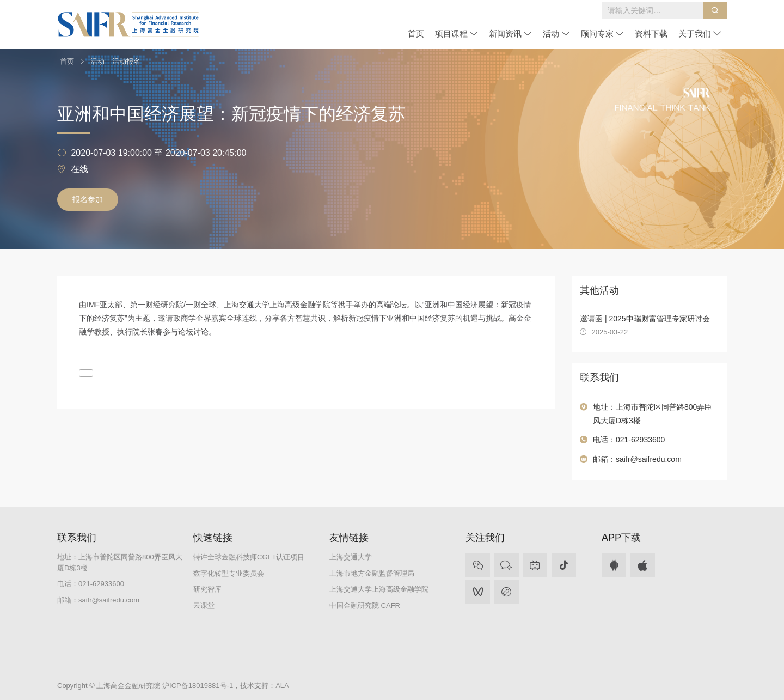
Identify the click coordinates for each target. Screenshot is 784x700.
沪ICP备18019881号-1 (198, 686)
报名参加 (88, 199)
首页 (416, 34)
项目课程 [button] (457, 34)
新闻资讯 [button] (510, 34)
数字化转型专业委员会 (229, 573)
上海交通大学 (351, 557)
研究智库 (207, 589)
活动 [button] (556, 34)
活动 (97, 61)
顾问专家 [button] (602, 34)
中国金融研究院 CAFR (365, 605)
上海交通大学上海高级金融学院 (379, 589)
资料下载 (651, 34)
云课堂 (204, 605)
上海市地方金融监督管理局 (372, 573)
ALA (282, 686)
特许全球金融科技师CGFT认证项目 (249, 557)
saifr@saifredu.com (649, 459)
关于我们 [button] (700, 34)
